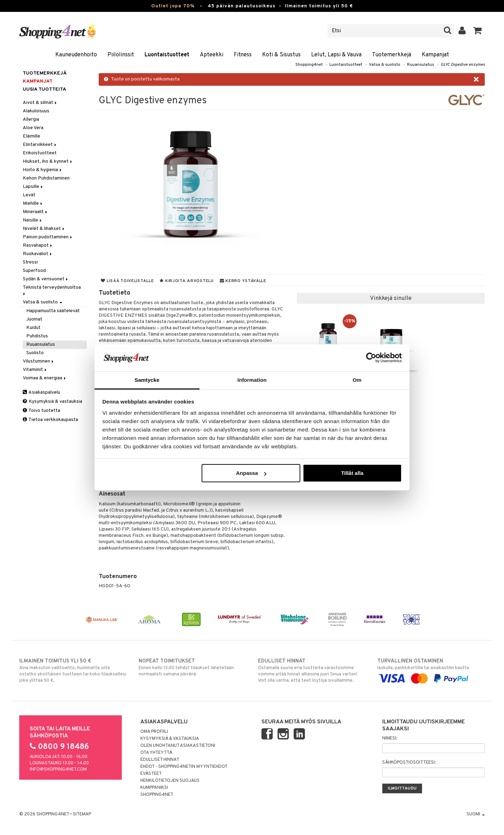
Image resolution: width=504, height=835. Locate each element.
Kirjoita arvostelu (187, 281)
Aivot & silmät (40, 103)
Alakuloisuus (36, 111)
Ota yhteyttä (156, 753)
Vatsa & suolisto (385, 65)
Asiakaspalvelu (41, 392)
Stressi (30, 262)
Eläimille (31, 136)
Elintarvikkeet (40, 145)
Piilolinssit (121, 55)
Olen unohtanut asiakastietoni (178, 746)
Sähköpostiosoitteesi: (409, 763)
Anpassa (251, 473)
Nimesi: (390, 738)
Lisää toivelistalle (127, 281)
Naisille (33, 220)
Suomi (476, 814)
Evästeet (151, 774)
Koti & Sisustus (281, 55)
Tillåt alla (352, 473)
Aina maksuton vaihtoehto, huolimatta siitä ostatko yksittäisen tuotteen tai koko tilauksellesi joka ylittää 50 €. (73, 671)
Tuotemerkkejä (392, 55)
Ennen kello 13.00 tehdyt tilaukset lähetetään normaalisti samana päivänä (192, 667)
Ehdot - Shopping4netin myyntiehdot (184, 767)
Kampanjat (435, 55)
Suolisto (35, 353)
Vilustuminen (39, 361)
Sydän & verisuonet (46, 279)
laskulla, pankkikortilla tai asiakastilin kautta (431, 670)
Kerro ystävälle (243, 281)
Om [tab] (357, 380)
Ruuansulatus (421, 65)
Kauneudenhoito (76, 55)
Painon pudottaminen (48, 237)
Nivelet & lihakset (44, 229)
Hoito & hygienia (43, 170)
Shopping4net (309, 65)
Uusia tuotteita (44, 89)
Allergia (31, 120)
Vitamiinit (35, 370)
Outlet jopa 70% (173, 6)
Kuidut (33, 328)
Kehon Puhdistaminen (46, 178)
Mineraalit (36, 212)
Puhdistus (37, 336)
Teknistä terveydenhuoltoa (52, 290)
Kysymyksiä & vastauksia (52, 402)
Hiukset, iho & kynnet (48, 162)
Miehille (33, 204)
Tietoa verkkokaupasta (50, 420)
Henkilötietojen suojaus (170, 781)
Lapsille (33, 187)
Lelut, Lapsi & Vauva (336, 55)
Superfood (34, 271)
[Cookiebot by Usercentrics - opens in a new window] (371, 358)
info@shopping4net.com (58, 770)
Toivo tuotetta (41, 411)
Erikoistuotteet (40, 153)
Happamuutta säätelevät (53, 311)
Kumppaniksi (154, 788)
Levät (29, 195)
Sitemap (82, 814)
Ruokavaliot (38, 254)
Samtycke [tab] (147, 380)
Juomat (34, 319)
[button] (478, 31)
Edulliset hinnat (160, 760)
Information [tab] (252, 380)
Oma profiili (154, 732)
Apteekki (212, 55)
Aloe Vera (33, 128)
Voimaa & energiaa (45, 378)
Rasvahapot (38, 245)
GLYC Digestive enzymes (463, 65)
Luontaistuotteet (167, 55)
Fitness (243, 55)
